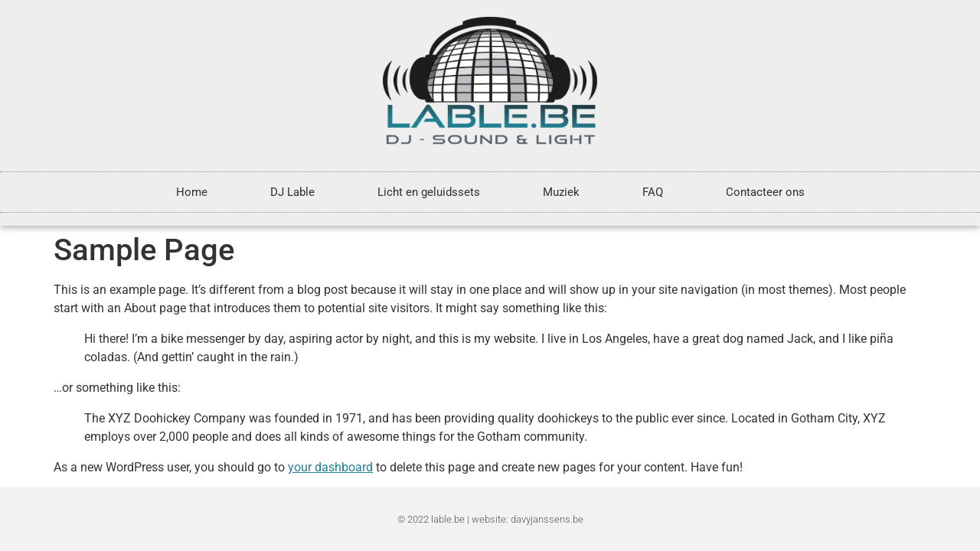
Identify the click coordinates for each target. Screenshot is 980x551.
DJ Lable (292, 192)
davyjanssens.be (547, 519)
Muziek (561, 192)
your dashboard (330, 467)
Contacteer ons (765, 192)
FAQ (653, 192)
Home (192, 192)
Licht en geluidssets (429, 192)
